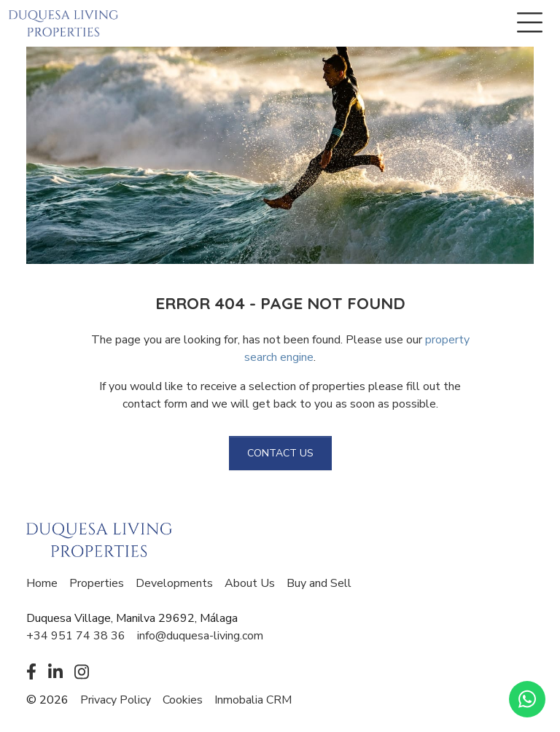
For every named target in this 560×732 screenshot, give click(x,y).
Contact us (280, 453)
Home (42, 583)
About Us (250, 583)
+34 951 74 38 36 (76, 636)
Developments (174, 583)
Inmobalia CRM (253, 700)
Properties (97, 583)
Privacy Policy (116, 700)
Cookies (183, 700)
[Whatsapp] (527, 699)
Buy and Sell (319, 583)
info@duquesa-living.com (200, 636)
